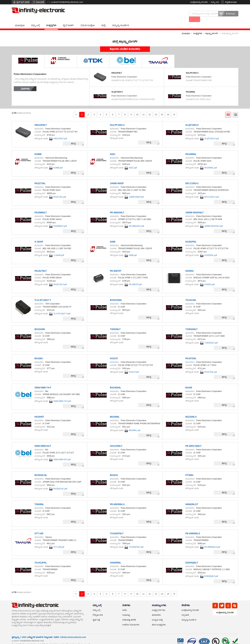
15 (168, 109)
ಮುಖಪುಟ (20, 20)
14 (162, 109)
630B (113, 236)
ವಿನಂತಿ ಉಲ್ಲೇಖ (88, 20)
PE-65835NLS (117, 499)
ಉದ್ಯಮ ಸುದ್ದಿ (157, 614)
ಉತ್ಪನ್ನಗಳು (51, 20)
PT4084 (189, 470)
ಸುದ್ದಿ (103, 20)
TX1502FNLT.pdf (136, 542)
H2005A (190, 266)
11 (143, 109)
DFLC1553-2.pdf (212, 192)
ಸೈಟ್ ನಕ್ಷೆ (96, 614)
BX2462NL (116, 382)
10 (137, 109)
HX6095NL (116, 557)
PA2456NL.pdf (211, 162)
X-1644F (39, 236)
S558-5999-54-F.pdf (62, 454)
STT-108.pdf (59, 542)
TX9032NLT (191, 324)
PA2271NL (40, 178)
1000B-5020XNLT (195, 207)
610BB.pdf (58, 162)
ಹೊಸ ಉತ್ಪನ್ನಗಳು (159, 619)
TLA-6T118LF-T (43, 295)
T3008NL (39, 499)
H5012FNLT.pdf (60, 133)
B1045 (189, 382)
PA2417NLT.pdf (60, 279)
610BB (38, 149)
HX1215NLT (116, 441)
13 (156, 109)
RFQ (73, 138)
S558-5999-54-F (43, 441)
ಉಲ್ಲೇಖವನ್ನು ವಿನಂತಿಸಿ (199, 2)
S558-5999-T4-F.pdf (62, 396)
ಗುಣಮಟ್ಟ (126, 610)
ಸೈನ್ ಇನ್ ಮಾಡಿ (23, 2)
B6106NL (115, 411)
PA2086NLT (41, 207)
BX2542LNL (41, 470)
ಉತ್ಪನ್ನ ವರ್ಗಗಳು (159, 605)
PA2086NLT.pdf (60, 221)
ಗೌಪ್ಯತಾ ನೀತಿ (98, 610)
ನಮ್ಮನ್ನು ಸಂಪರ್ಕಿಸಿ (121, 20)
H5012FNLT (117, 68)
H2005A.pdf (209, 279)
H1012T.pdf (134, 367)
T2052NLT (115, 324)
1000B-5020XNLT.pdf (214, 221)
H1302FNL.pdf (211, 250)
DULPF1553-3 (192, 68)
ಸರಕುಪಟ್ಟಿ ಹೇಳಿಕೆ (129, 614)
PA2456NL (191, 87)
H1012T (114, 353)
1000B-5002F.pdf (136, 192)
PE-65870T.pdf (135, 279)
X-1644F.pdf (59, 250)
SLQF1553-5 (117, 87)
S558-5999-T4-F (43, 382)
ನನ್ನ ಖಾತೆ (185, 610)
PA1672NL (191, 353)
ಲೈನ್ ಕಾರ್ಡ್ (68, 20)
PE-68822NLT (117, 207)
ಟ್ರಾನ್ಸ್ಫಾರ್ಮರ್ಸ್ (212, 28)
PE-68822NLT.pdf (136, 221)
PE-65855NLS (193, 528)
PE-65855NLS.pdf (212, 542)
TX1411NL (191, 295)
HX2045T (39, 411)
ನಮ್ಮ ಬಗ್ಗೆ (215, 2)
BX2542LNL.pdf (60, 483)
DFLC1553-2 (192, 178)
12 (150, 109)
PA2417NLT (41, 266)
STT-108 (39, 528)
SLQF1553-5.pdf (212, 133)
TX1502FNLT (117, 528)
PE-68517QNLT (193, 441)
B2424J (114, 470)
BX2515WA (116, 295)
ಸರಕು (125, 605)
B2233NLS (191, 411)
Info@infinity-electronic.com (32, 635)
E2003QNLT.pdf (211, 571)
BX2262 (39, 353)
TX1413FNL (41, 557)
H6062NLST (192, 499)
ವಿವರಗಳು (25, 83)
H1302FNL (191, 236)
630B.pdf (133, 250)
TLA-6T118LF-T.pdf (62, 308)
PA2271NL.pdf (60, 192)
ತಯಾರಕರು (156, 610)
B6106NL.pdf (135, 425)
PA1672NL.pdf (211, 367)
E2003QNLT (192, 557)
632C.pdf (133, 162)
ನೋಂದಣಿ (40, 2)
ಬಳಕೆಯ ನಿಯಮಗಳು (131, 619)
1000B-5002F (117, 178)
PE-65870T (116, 266)
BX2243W (40, 324)
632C (113, 149)
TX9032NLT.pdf (211, 337)
